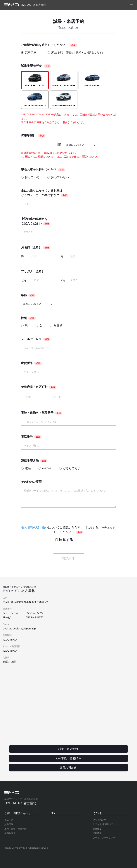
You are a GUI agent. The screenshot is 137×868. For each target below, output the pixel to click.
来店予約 (76, 53)
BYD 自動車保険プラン (104, 824)
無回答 (58, 326)
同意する (64, 540)
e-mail (47, 468)
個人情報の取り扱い (35, 527)
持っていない (60, 177)
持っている (32, 177)
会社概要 (97, 829)
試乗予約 (29, 52)
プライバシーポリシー (104, 838)
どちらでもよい (73, 468)
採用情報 (97, 833)
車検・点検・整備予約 (15, 829)
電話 (28, 468)
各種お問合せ (11, 833)
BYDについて (100, 820)
